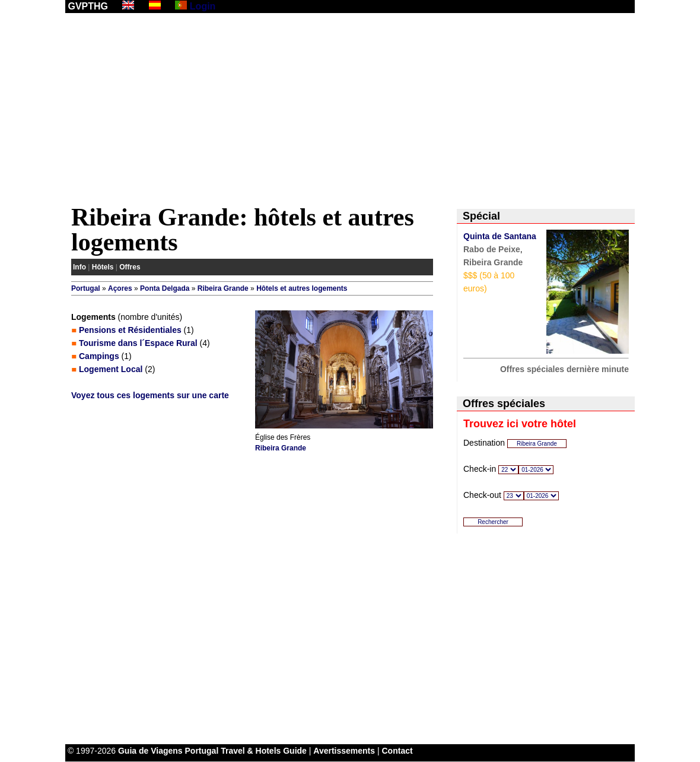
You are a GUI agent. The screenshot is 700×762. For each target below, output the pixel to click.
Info (79, 267)
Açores (120, 288)
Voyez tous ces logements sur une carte (150, 395)
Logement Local (111, 369)
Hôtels (103, 267)
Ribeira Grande (223, 288)
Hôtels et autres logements (302, 288)
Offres (130, 267)
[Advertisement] (350, 111)
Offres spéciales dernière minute (564, 369)
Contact (397, 751)
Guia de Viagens (150, 751)
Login (203, 6)
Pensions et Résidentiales (130, 330)
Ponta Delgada (165, 288)
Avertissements (344, 751)
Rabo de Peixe (492, 249)
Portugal (86, 288)
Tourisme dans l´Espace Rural (138, 343)
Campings (99, 356)
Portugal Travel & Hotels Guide (246, 751)
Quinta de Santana (500, 236)
